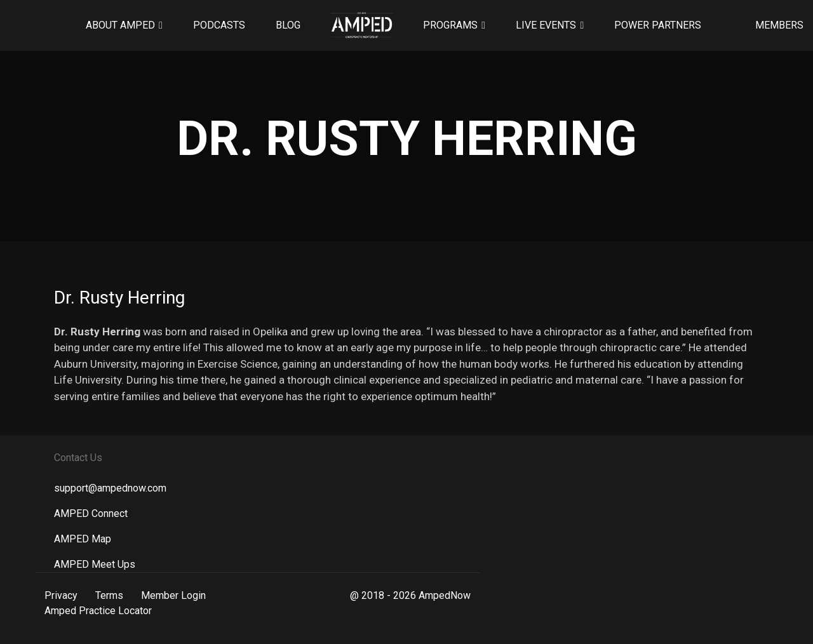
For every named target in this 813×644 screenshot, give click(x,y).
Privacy (61, 595)
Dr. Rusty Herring (119, 298)
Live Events (546, 25)
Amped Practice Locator (98, 611)
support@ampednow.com (110, 488)
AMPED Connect (91, 513)
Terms (109, 595)
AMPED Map (83, 539)
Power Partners (658, 25)
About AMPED (120, 25)
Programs (450, 25)
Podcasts (219, 25)
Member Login (173, 595)
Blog (288, 25)
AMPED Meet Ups (95, 564)
